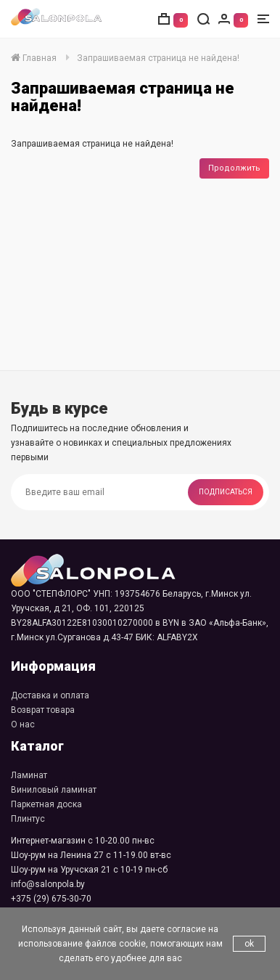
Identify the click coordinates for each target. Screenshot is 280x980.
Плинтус (28, 819)
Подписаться (226, 492)
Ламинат (29, 775)
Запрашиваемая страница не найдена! (158, 58)
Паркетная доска (46, 804)
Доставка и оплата (50, 695)
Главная (34, 58)
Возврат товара (43, 710)
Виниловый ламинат (54, 790)
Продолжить (234, 168)
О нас (23, 724)
